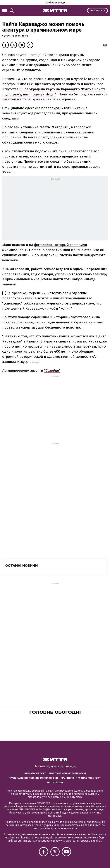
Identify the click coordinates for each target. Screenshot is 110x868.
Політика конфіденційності (68, 773)
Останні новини (22, 566)
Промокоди (55, 783)
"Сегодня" (60, 127)
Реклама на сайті (35, 773)
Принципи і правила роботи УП (81, 778)
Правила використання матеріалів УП (33, 778)
